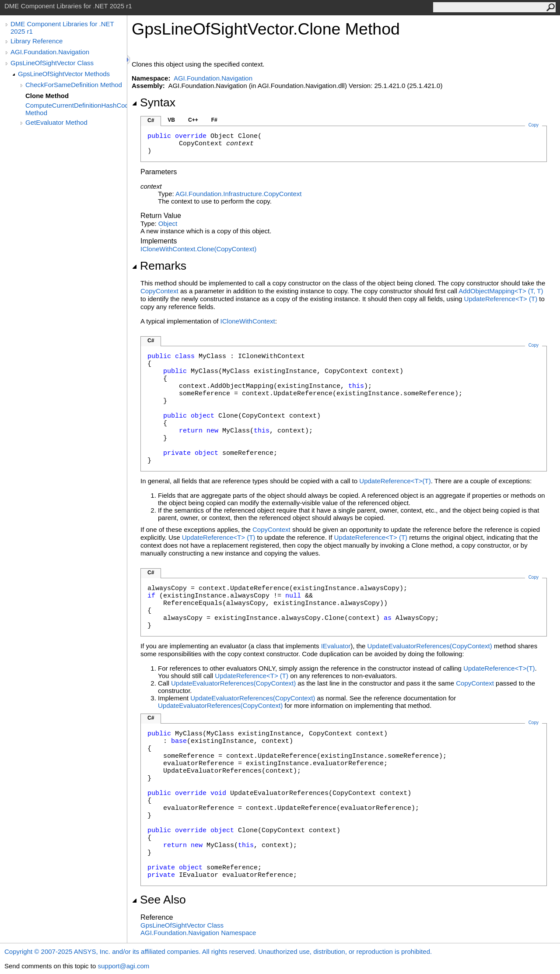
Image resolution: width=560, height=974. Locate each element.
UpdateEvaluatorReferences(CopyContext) (430, 646)
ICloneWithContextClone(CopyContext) (198, 249)
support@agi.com (123, 966)
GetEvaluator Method (56, 122)
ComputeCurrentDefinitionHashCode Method (76, 109)
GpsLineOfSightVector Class (52, 63)
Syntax (154, 102)
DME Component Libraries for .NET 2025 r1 (62, 28)
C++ (193, 120)
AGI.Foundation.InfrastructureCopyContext (239, 194)
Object (168, 223)
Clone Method (47, 96)
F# (214, 120)
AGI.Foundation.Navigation (50, 52)
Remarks (159, 266)
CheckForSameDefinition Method (74, 85)
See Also (159, 900)
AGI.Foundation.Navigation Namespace (198, 933)
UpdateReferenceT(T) (501, 299)
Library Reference (37, 41)
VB (171, 120)
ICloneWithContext (248, 321)
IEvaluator (336, 646)
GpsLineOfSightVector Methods (64, 74)
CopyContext (159, 291)
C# (151, 120)
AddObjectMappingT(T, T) (501, 291)
